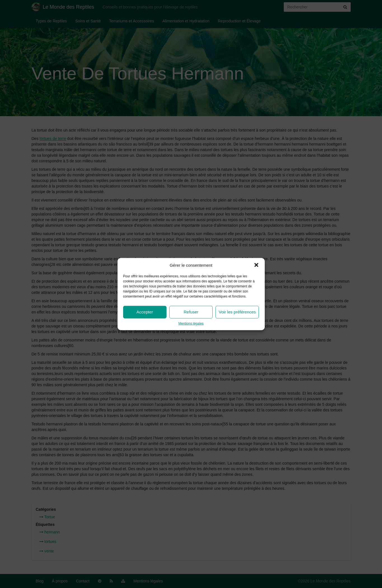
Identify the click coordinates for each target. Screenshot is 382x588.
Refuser (191, 312)
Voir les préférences (237, 312)
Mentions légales (191, 324)
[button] (256, 265)
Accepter (145, 312)
